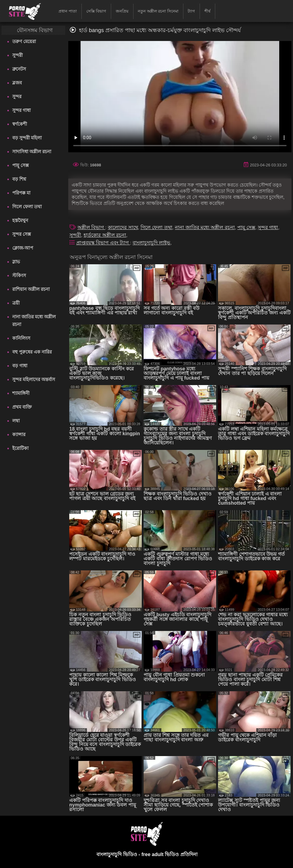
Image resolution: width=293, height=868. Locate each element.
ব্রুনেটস (19, 69)
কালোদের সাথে (123, 227)
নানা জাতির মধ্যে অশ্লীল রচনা (34, 321)
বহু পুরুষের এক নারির (32, 352)
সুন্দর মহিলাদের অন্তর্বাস (34, 379)
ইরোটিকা (20, 448)
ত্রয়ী (16, 303)
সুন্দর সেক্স (22, 234)
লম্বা (16, 421)
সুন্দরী (17, 55)
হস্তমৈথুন (20, 220)
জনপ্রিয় (122, 11)
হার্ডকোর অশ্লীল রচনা (105, 235)
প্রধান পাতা (68, 11)
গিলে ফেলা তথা (27, 207)
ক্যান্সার (19, 434)
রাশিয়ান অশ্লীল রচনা (31, 289)
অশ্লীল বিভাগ (91, 227)
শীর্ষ (207, 11)
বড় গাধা (20, 366)
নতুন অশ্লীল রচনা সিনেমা (158, 11)
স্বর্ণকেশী (20, 124)
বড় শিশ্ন (19, 179)
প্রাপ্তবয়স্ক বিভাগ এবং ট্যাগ (103, 243)
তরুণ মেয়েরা (24, 41)
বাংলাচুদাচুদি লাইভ (151, 243)
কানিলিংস (21, 338)
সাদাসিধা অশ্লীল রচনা (32, 152)
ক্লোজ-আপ (23, 248)
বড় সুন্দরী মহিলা (27, 138)
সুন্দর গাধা (21, 110)
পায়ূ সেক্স (21, 165)
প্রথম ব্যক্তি (22, 407)
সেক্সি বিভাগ (96, 11)
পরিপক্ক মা (21, 193)
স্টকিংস (19, 275)
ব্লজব (17, 83)
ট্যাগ (191, 11)
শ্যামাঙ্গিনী (21, 393)
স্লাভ (16, 262)
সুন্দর (17, 96)
